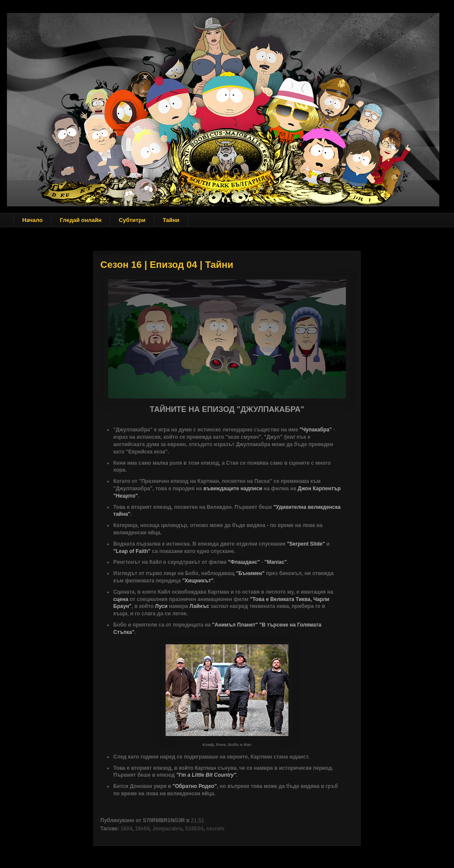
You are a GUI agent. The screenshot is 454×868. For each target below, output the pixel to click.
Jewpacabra (168, 829)
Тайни (171, 220)
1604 (126, 829)
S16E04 (194, 829)
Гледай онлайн (81, 220)
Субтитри (132, 220)
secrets (215, 829)
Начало (33, 220)
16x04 (142, 829)
